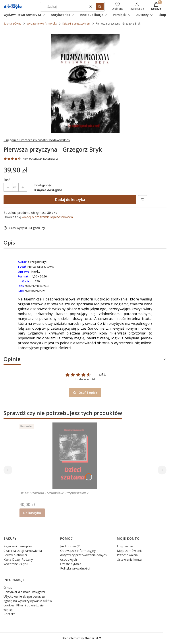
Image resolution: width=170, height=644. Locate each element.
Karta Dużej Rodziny (18, 559)
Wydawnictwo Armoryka (42, 24)
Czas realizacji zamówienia (23, 551)
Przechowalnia (127, 555)
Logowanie (125, 546)
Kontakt (9, 614)
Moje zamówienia (130, 551)
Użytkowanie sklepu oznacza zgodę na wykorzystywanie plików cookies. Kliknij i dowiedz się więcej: (28, 603)
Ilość (7, 180)
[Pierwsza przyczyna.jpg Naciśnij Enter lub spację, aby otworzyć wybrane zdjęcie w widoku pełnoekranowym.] (85, 83)
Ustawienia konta (129, 559)
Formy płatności (15, 555)
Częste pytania (71, 564)
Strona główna (13, 24)
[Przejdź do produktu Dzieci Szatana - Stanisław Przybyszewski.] (75, 456)
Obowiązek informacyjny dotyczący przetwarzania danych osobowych (83, 555)
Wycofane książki (16, 564)
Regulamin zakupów (18, 546)
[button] (100, 7)
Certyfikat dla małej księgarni (24, 592)
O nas (8, 588)
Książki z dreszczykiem (76, 24)
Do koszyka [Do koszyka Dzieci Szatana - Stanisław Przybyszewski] (32, 513)
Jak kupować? (70, 546)
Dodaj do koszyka (70, 200)
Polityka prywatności (75, 568)
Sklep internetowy (80, 638)
